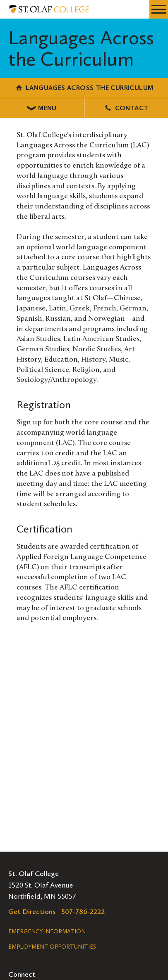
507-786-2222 (83, 911)
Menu (42, 108)
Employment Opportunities (52, 947)
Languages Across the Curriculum (84, 88)
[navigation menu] (159, 9)
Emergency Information (47, 931)
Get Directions (32, 911)
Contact (126, 108)
